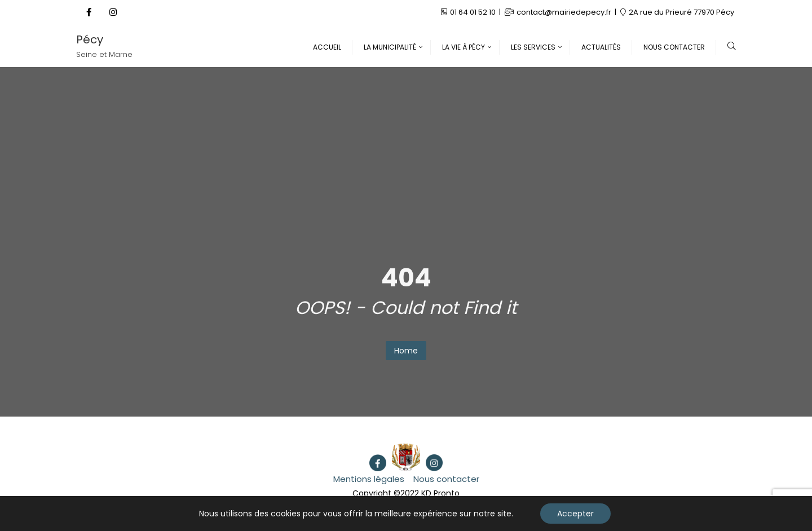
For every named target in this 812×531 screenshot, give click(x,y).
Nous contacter (446, 479)
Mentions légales (369, 479)
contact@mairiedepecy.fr (559, 12)
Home (406, 351)
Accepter (575, 514)
